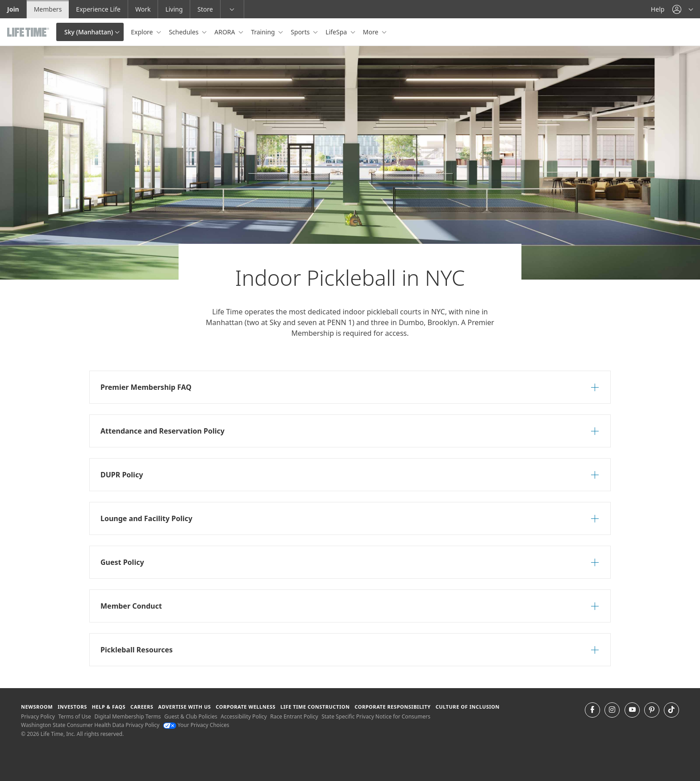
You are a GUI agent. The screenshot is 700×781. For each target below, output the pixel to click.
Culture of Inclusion (468, 707)
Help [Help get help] (658, 9)
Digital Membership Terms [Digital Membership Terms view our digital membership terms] (127, 716)
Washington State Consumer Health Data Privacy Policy (90, 725)
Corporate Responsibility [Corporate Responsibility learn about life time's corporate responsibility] (392, 707)
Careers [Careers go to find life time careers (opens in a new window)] (142, 707)
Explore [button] (143, 32)
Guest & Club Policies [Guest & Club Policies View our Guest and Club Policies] (191, 716)
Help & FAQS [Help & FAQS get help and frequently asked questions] (109, 707)
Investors (72, 707)
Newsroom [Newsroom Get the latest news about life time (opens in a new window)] (37, 707)
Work (143, 9)
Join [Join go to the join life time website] (13, 9)
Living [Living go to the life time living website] (174, 9)
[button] (683, 9)
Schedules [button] (184, 32)
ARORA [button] (225, 32)
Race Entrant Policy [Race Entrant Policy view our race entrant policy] (294, 716)
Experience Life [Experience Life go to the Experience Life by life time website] (98, 9)
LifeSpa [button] (337, 32)
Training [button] (264, 32)
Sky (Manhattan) (89, 32)
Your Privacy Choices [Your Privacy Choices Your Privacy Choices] (196, 725)
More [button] (371, 32)
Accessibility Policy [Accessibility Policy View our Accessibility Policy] (244, 716)
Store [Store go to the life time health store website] (205, 9)
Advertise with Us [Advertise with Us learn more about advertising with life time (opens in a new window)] (184, 707)
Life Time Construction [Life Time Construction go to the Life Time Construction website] (315, 707)
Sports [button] (301, 32)
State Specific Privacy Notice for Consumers (376, 716)
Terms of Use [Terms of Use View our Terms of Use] (74, 716)
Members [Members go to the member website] (48, 9)
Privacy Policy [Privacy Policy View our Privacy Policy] (38, 716)
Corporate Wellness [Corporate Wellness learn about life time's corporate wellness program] (246, 707)
